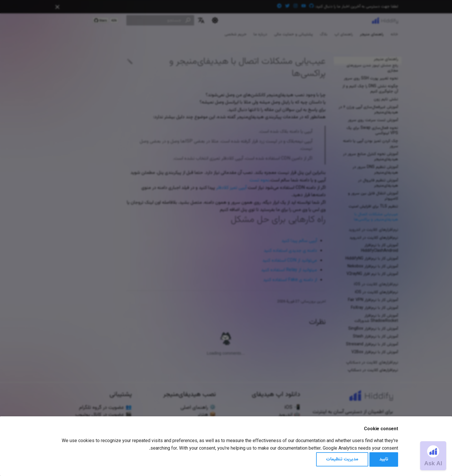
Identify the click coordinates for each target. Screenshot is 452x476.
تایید (384, 459)
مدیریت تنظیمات (342, 459)
